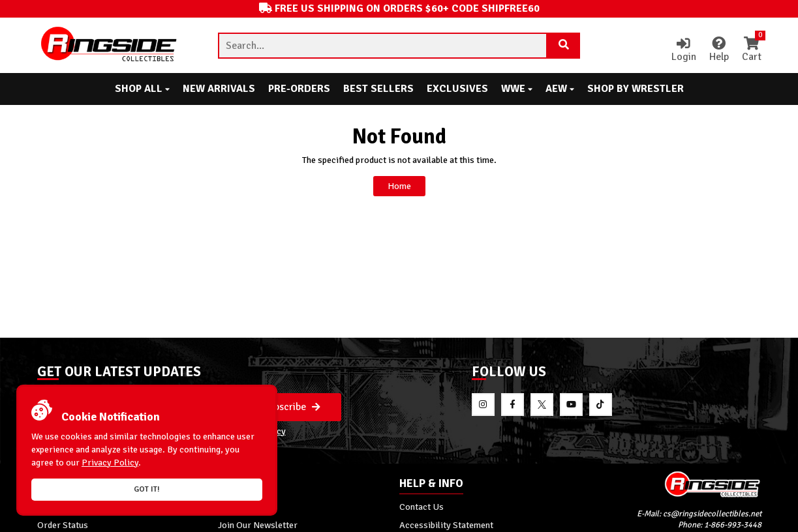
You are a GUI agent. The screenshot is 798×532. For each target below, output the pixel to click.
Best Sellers (378, 89)
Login (684, 50)
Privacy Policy (110, 463)
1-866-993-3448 (733, 525)
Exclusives (457, 89)
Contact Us (422, 507)
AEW (560, 89)
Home (399, 186)
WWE (517, 89)
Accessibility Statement (446, 525)
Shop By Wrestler (636, 89)
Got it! (147, 489)
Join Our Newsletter (258, 525)
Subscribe (292, 407)
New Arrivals (219, 89)
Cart (752, 50)
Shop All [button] (142, 89)
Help (719, 50)
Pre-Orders (299, 89)
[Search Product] (564, 46)
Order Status (63, 525)
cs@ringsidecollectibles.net (712, 514)
